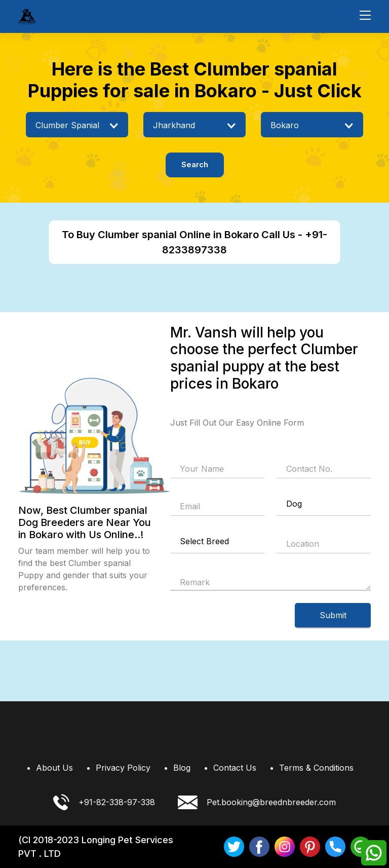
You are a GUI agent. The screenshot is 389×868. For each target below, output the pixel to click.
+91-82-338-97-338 (104, 802)
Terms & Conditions (316, 768)
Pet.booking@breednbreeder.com (257, 802)
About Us (54, 768)
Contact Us (235, 768)
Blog (182, 768)
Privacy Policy (123, 768)
